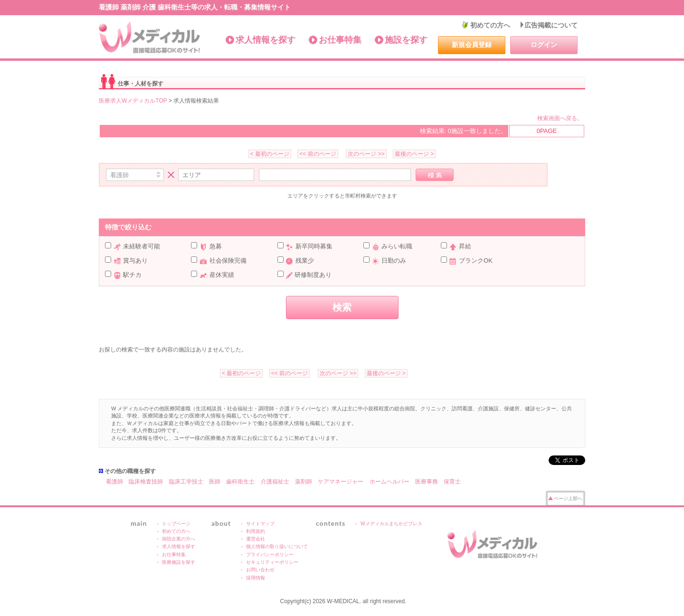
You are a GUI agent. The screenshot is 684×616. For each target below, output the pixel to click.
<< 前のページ (318, 154)
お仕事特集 (340, 40)
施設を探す (406, 40)
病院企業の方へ (179, 539)
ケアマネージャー (341, 482)
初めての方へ (490, 25)
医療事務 (427, 482)
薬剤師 (304, 482)
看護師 (114, 482)
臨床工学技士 (186, 482)
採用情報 (256, 578)
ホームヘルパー (389, 482)
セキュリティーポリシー (272, 562)
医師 (215, 482)
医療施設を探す (179, 562)
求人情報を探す (266, 40)
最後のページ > (414, 154)
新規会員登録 (472, 45)
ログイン (544, 45)
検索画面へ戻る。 (560, 118)
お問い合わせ (260, 570)
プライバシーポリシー (270, 554)
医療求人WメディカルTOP (133, 101)
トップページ (176, 524)
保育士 (452, 482)
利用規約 (256, 531)
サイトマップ (260, 524)
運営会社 (256, 539)
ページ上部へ (568, 498)
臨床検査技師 (146, 482)
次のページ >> (366, 154)
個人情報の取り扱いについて (277, 546)
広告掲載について (551, 25)
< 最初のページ (270, 154)
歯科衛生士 (240, 482)
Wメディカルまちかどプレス (391, 524)
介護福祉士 (275, 482)
